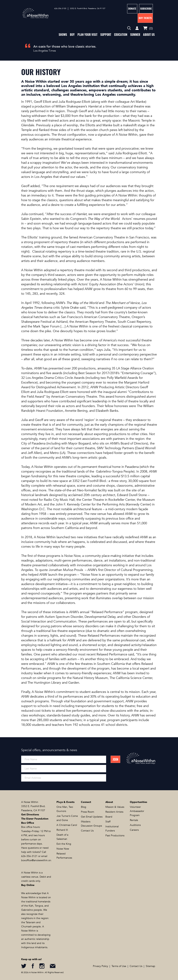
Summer (135, 35)
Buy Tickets (145, 18)
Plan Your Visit (87, 35)
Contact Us (87, 831)
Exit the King (64, 844)
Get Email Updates (92, 817)
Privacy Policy (100, 966)
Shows (63, 35)
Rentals (134, 820)
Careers (134, 830)
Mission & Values (115, 807)
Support (106, 35)
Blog (84, 807)
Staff (108, 822)
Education (121, 35)
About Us (149, 35)
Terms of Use (119, 966)
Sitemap (150, 966)
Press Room (88, 812)
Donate (132, 9)
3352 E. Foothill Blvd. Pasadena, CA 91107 (88, 9)
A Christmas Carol (67, 825)
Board (109, 817)
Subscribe (146, 9)
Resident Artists (114, 812)
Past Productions (115, 836)
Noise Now (63, 849)
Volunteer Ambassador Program (137, 811)
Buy (72, 35)
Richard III (62, 830)
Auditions (135, 825)
